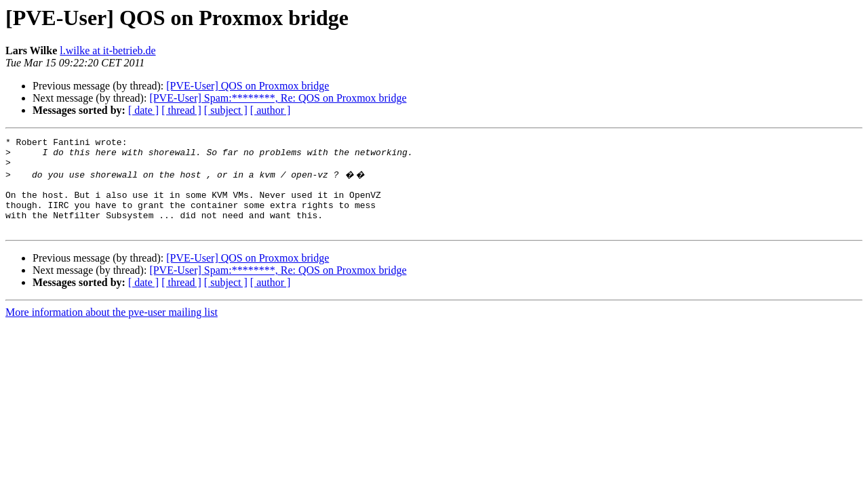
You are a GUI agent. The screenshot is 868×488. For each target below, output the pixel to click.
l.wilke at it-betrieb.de (107, 50)
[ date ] (143, 110)
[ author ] (271, 110)
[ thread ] (181, 110)
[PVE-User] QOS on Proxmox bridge (248, 86)
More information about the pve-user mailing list (112, 328)
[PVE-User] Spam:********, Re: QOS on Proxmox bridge (278, 98)
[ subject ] (226, 110)
